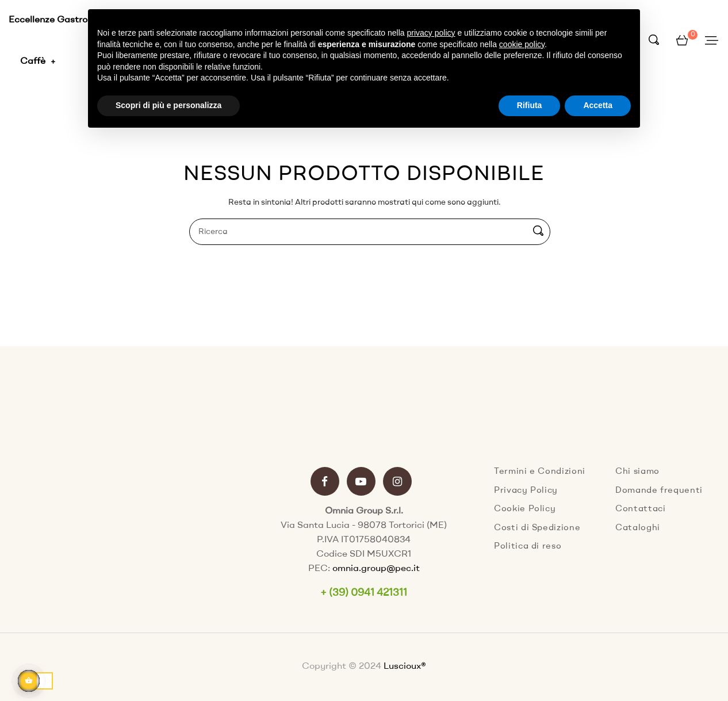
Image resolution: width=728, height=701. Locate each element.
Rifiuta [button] (530, 105)
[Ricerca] (370, 232)
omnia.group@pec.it (376, 569)
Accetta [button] (598, 105)
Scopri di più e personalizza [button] (168, 105)
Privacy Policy (526, 491)
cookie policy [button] (522, 44)
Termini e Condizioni (540, 472)
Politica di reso (528, 547)
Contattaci (641, 509)
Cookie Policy (525, 509)
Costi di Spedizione (537, 528)
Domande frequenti (659, 491)
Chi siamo (637, 472)
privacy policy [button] (431, 33)
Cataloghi (638, 528)
